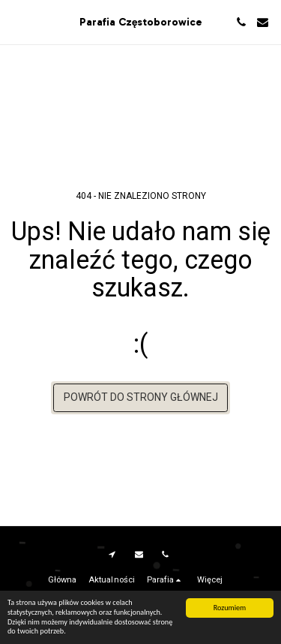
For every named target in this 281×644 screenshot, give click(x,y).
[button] (16, 22)
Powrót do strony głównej (141, 397)
